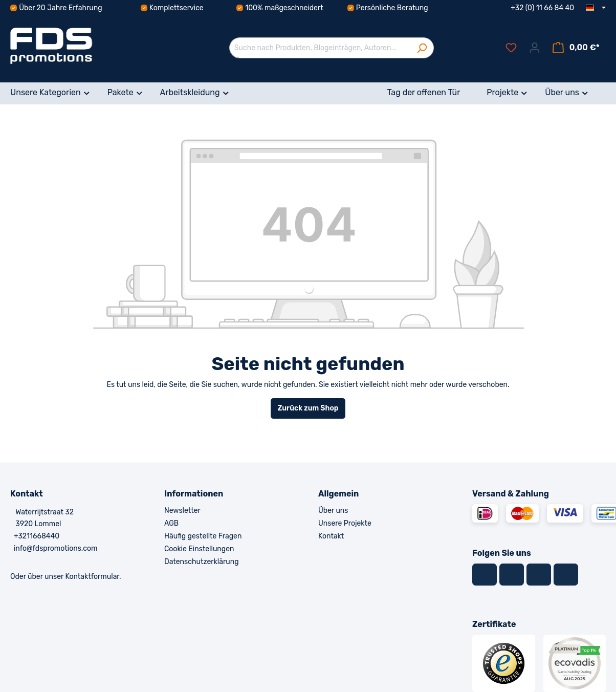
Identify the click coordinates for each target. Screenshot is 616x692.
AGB (171, 523)
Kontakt (331, 536)
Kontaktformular (92, 577)
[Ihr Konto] (535, 48)
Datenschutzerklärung (202, 562)
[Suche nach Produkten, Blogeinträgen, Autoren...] (320, 48)
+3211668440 (37, 536)
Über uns (333, 511)
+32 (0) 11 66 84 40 (542, 8)
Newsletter (182, 511)
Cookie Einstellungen (199, 549)
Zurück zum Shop (308, 408)
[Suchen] (422, 48)
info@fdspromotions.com (56, 548)
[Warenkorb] (576, 48)
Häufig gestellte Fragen (203, 536)
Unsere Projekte (345, 523)
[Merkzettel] (511, 48)
